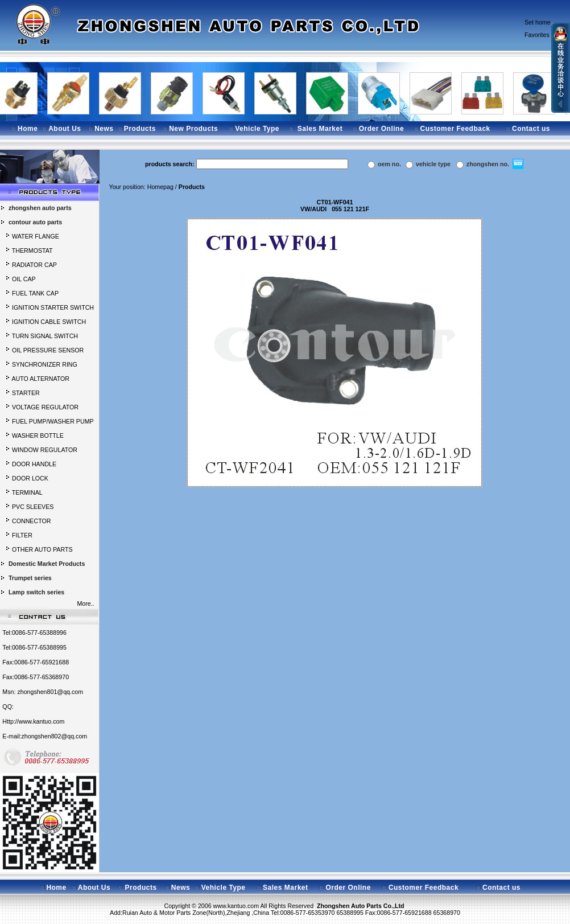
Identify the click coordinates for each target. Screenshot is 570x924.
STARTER (26, 393)
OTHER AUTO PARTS (42, 549)
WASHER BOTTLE (38, 436)
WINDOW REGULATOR (45, 450)
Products (140, 129)
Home (28, 129)
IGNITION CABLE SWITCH (49, 322)
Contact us (531, 129)
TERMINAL (27, 492)
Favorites (537, 35)
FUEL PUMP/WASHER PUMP (53, 421)
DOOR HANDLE (34, 464)
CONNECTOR (31, 521)
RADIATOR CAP (34, 265)
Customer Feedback (455, 129)
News (104, 129)
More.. (87, 603)
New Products (193, 129)
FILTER (22, 535)
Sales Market (320, 129)
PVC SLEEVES (33, 507)
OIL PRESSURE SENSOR (48, 350)
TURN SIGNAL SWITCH (45, 336)
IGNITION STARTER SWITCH (53, 307)
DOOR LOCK (30, 478)
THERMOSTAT (32, 250)
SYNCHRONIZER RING (45, 364)
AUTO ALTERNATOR (40, 379)
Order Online (381, 129)
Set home (538, 22)
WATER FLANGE (36, 236)
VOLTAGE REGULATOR (45, 407)
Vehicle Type (257, 129)
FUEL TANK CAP (35, 293)
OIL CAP (24, 279)
